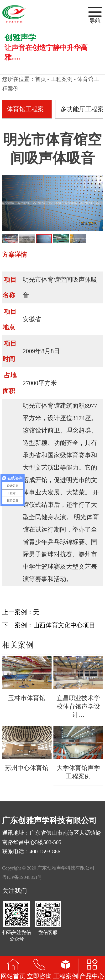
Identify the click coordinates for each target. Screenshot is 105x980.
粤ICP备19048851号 (22, 877)
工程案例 (62, 79)
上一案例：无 (21, 612)
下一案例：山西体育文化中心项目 (49, 625)
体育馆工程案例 (25, 112)
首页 (41, 79)
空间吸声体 (75, 280)
